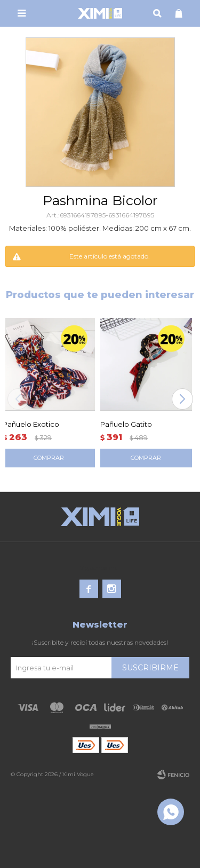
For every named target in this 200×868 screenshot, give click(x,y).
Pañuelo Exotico (31, 424)
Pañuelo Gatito (126, 424)
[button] (182, 399)
